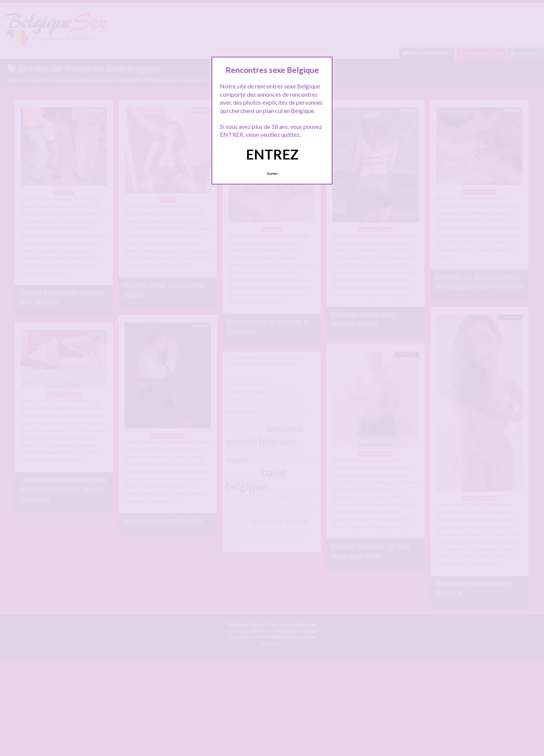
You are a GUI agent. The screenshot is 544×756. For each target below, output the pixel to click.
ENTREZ (272, 154)
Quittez (272, 174)
